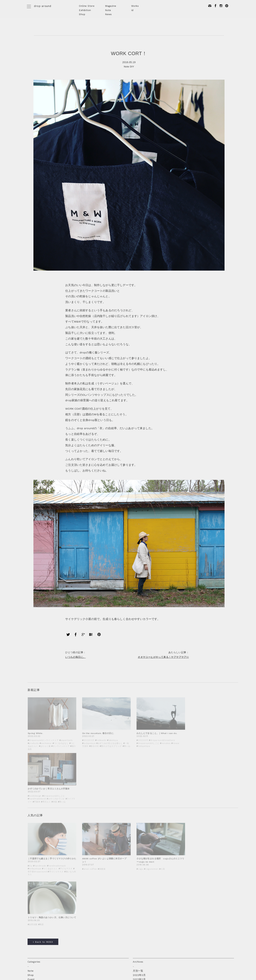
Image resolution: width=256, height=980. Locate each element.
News (108, 14)
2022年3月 (139, 858)
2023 (136, 897)
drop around (42, 6)
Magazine (111, 6)
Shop (82, 14)
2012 (136, 945)
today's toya (35, 888)
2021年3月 (139, 867)
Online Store (87, 6)
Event (31, 862)
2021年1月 (139, 875)
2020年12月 (140, 880)
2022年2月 (139, 862)
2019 (136, 914)
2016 (136, 927)
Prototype (34, 871)
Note (108, 10)
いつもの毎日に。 (76, 655)
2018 (136, 919)
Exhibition (85, 10)
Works (135, 6)
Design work (35, 867)
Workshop (34, 880)
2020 (136, 910)
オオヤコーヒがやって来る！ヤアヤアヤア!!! (163, 655)
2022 (136, 901)
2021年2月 (139, 871)
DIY (132, 67)
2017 (136, 923)
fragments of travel (39, 884)
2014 (136, 936)
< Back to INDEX (43, 825)
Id (132, 10)
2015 (136, 932)
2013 (136, 940)
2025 (136, 888)
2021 (136, 906)
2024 (136, 893)
